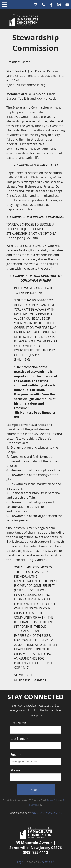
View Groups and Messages (47, 813)
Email (35, 5)
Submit (35, 790)
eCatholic (48, 862)
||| (5, 5)
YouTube (67, 5)
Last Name (19, 739)
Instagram (59, 5)
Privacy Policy (53, 800)
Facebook (51, 5)
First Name (19, 723)
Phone (44, 5)
